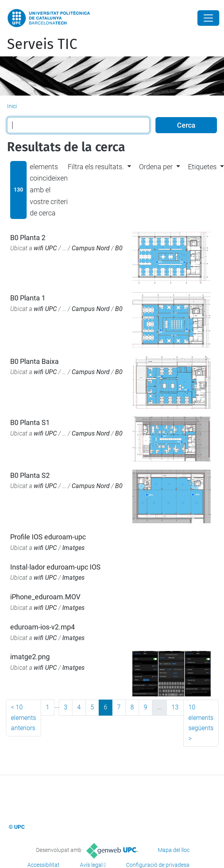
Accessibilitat (43, 865)
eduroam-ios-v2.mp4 (42, 627)
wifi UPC (45, 248)
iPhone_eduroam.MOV (45, 597)
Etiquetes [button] (202, 167)
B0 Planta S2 (30, 475)
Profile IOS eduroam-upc (48, 537)
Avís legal (91, 865)
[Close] (208, 18)
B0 (119, 248)
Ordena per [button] (156, 167)
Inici (12, 106)
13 (175, 707)
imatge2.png (30, 657)
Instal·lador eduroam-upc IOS (55, 567)
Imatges (73, 548)
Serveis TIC (42, 44)
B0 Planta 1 (28, 298)
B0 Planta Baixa (34, 361)
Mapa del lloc (174, 850)
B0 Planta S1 (30, 422)
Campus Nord (91, 248)
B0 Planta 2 (28, 238)
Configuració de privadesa (158, 865)
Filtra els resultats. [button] (96, 167)
